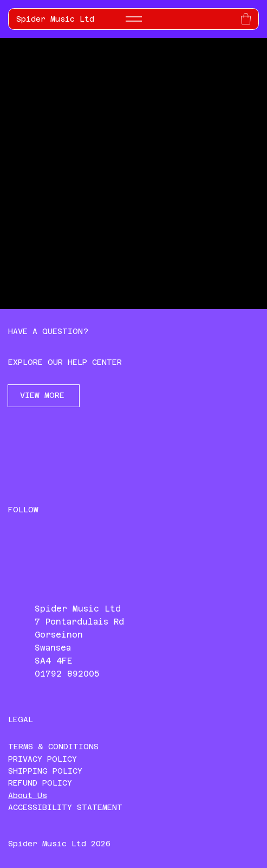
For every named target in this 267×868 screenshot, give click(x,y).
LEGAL (21, 719)
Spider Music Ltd (55, 19)
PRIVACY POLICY (43, 759)
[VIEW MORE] (44, 396)
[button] (246, 19)
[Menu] (134, 19)
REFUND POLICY (40, 783)
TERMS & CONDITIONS (53, 747)
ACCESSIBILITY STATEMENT (65, 807)
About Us (28, 795)
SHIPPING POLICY (45, 771)
